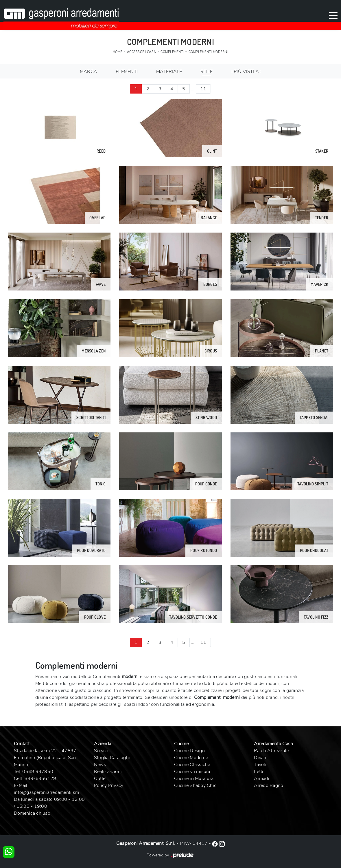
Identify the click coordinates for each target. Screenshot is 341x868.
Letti (259, 772)
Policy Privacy (109, 785)
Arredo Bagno (269, 785)
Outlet (101, 779)
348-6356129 (40, 779)
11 (203, 89)
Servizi (101, 751)
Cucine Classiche (192, 765)
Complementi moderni (209, 52)
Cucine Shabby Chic (195, 785)
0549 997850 (38, 772)
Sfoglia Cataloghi (112, 758)
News (100, 765)
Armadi (262, 779)
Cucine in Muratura (194, 779)
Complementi (172, 52)
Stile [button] (207, 72)
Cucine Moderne (191, 758)
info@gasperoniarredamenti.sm (46, 792)
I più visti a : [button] (246, 72)
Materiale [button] (169, 72)
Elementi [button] (127, 72)
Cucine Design (189, 751)
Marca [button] (89, 72)
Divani (261, 758)
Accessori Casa (142, 52)
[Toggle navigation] (333, 15)
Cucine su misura (192, 772)
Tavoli (260, 765)
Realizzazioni (108, 772)
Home (118, 52)
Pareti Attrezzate (271, 751)
